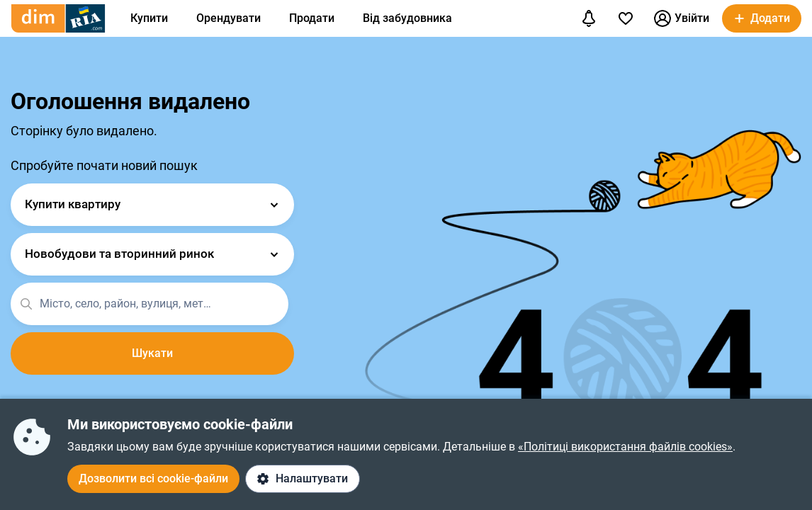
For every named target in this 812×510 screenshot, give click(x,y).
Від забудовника (407, 18)
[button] (762, 18)
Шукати (152, 353)
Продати (312, 18)
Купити (149, 18)
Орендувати (229, 18)
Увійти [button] (682, 18)
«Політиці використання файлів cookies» (625, 447)
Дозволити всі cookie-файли (153, 478)
